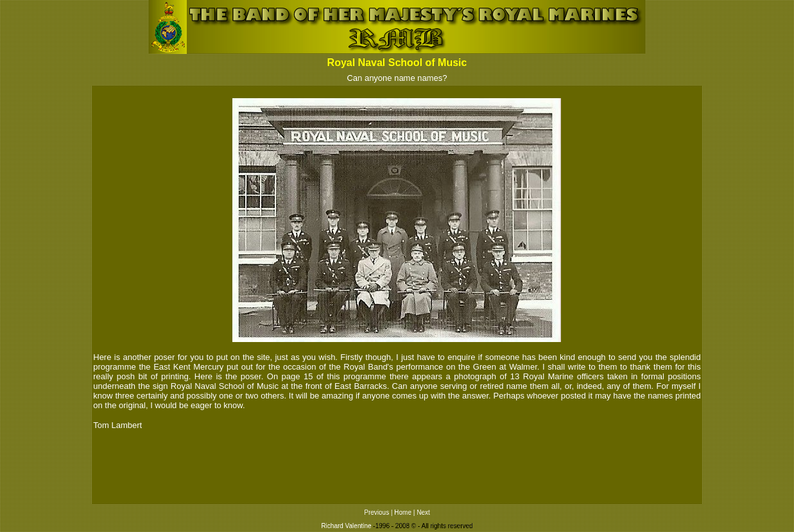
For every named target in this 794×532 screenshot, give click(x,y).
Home (403, 512)
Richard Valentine (346, 526)
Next (423, 512)
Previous (376, 512)
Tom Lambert (117, 425)
